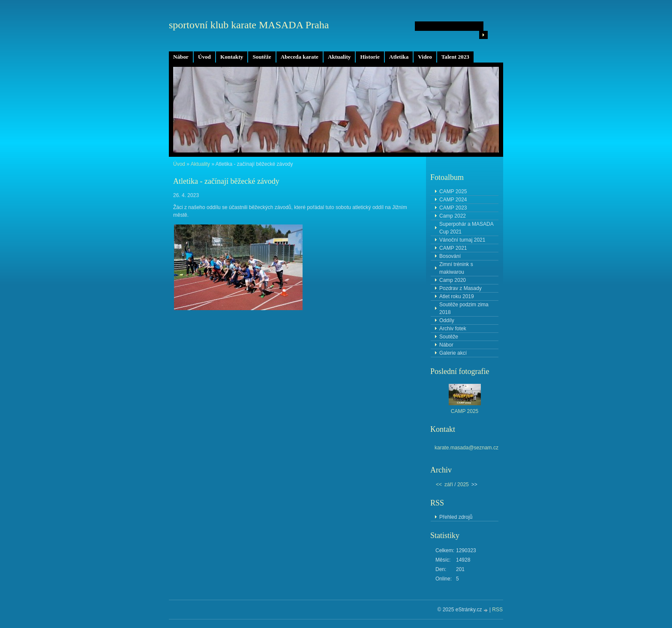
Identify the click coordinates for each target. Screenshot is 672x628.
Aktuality (339, 57)
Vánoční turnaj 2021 (462, 240)
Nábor (181, 57)
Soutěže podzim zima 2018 (464, 308)
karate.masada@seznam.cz (466, 448)
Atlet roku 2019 (457, 296)
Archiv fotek (453, 329)
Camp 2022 (453, 216)
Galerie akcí (453, 353)
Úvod (204, 57)
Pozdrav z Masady (460, 288)
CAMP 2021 (453, 248)
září (449, 484)
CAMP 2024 (453, 200)
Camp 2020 (453, 280)
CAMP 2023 (453, 208)
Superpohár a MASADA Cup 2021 (466, 228)
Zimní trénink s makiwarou (456, 268)
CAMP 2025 (453, 191)
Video (425, 57)
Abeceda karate (300, 57)
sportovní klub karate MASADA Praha (249, 25)
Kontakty (232, 57)
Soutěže (262, 57)
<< (439, 484)
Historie (370, 57)
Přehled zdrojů (456, 517)
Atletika (399, 57)
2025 (463, 484)
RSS (497, 610)
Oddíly (447, 320)
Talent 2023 (455, 57)
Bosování (450, 256)
